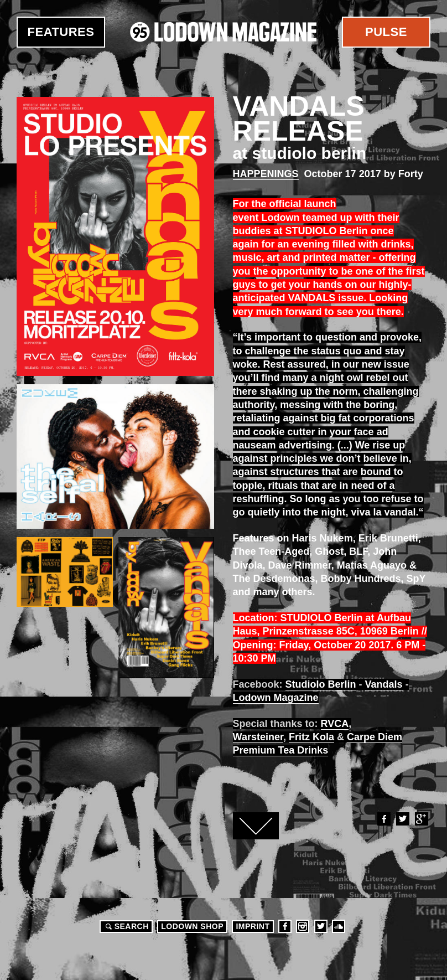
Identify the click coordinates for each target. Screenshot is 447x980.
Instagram (303, 926)
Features (61, 32)
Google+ (421, 819)
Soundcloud (339, 926)
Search (126, 926)
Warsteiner (258, 737)
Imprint (253, 926)
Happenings (266, 174)
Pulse (386, 32)
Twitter (402, 819)
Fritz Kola (311, 737)
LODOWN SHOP (192, 926)
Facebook (383, 819)
